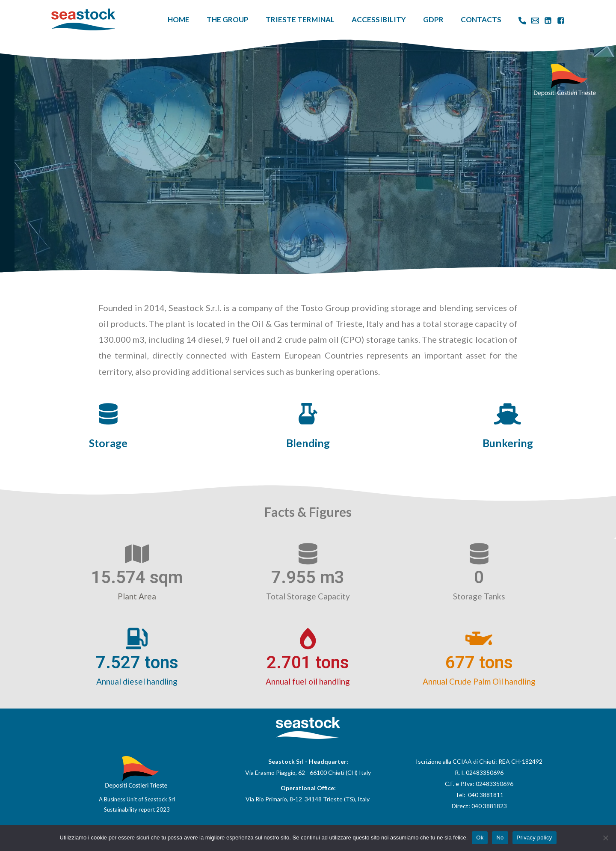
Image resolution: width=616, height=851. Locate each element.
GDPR (433, 19)
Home (179, 19)
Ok (480, 838)
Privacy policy (535, 838)
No (500, 838)
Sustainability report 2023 (137, 809)
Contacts (481, 19)
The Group (228, 19)
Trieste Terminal (300, 19)
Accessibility (379, 19)
